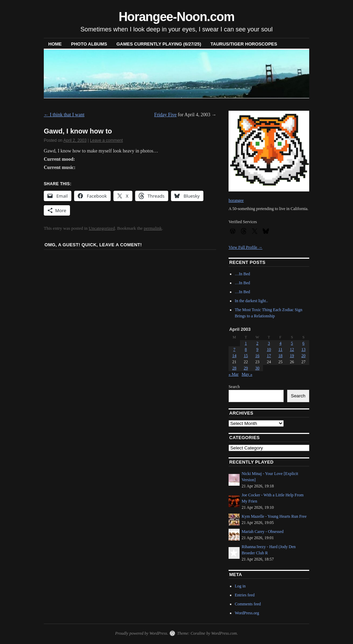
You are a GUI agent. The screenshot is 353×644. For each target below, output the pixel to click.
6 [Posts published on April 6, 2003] (303, 343)
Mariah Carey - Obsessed (263, 532)
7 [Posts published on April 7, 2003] (234, 349)
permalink (153, 228)
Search (234, 387)
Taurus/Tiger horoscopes (244, 44)
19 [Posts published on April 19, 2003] (292, 356)
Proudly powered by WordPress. (142, 633)
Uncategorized (102, 228)
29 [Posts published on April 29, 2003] (246, 368)
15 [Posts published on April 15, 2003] (246, 356)
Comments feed (248, 604)
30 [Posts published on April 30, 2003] (258, 368)
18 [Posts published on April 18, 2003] (280, 356)
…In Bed (242, 274)
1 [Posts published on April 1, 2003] (246, 343)
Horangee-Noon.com (176, 17)
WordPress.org (247, 613)
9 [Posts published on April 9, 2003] (258, 349)
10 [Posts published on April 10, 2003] (269, 349)
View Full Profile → (245, 247)
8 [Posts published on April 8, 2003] (246, 349)
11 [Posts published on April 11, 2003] (281, 349)
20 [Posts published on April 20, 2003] (303, 356)
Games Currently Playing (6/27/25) (159, 44)
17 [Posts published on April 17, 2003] (269, 356)
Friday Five (165, 115)
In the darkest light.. (251, 301)
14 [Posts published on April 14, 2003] (234, 356)
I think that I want (64, 115)
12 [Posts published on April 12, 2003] (292, 349)
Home (55, 44)
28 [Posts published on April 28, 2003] (234, 368)
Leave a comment (106, 140)
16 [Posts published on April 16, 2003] (258, 356)
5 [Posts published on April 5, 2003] (292, 343)
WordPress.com (224, 633)
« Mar (234, 374)
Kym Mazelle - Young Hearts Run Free (274, 516)
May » (247, 374)
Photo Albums (89, 44)
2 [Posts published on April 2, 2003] (258, 343)
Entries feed (245, 595)
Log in (240, 586)
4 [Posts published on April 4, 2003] (280, 343)
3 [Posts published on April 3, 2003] (269, 343)
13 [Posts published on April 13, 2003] (303, 349)
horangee (236, 200)
